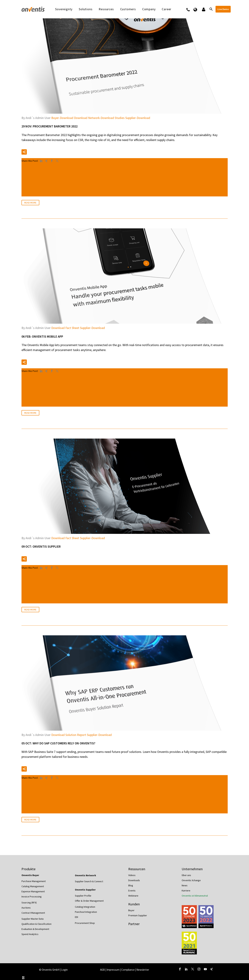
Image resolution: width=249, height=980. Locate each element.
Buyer (131, 910)
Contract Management (33, 913)
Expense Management (33, 891)
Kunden (134, 904)
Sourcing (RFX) (29, 903)
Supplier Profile (83, 896)
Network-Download (101, 118)
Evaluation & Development (35, 929)
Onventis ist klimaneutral (195, 896)
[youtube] (205, 969)
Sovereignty (64, 9)
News (185, 885)
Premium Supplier (138, 915)
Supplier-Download (138, 118)
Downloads (134, 880)
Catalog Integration (85, 907)
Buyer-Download (62, 118)
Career (167, 9)
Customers (128, 9)
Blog (131, 885)
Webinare (133, 896)
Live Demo (223, 9)
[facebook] (180, 969)
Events (132, 891)
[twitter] (193, 969)
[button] (24, 152)
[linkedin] (186, 969)
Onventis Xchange (191, 880)
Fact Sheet (72, 328)
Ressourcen (137, 869)
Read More (30, 203)
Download (81, 118)
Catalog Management (33, 886)
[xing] (212, 969)
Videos (132, 875)
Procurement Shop (85, 923)
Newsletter (143, 970)
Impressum (113, 970)
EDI (76, 917)
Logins (203, 9)
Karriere (186, 891)
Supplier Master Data (33, 919)
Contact (190, 9)
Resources (106, 9)
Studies (120, 118)
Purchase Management (34, 881)
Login (64, 970)
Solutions (86, 9)
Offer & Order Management (89, 901)
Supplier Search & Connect (89, 881)
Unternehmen (192, 869)
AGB (102, 970)
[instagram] (199, 969)
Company (149, 9)
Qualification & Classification (36, 924)
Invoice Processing (32, 897)
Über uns (186, 875)
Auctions (26, 908)
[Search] (211, 9)
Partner (134, 924)
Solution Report (76, 735)
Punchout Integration (86, 912)
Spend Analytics (30, 934)
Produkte (28, 869)
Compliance (128, 970)
